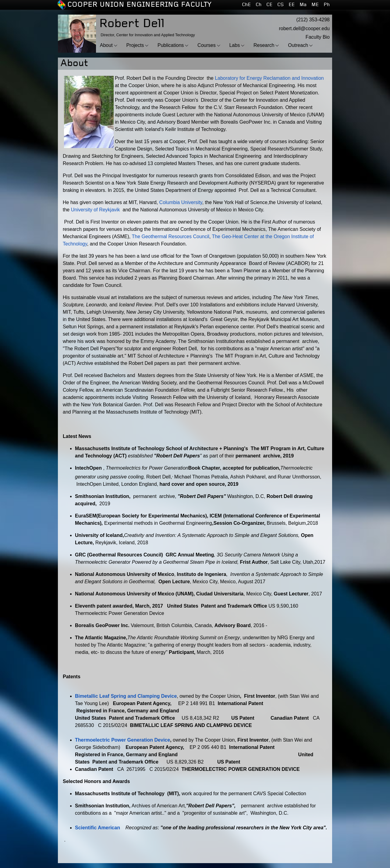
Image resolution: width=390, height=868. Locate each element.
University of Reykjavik (96, 210)
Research (264, 45)
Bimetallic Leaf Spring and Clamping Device (126, 696)
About (106, 45)
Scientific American (97, 828)
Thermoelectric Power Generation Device (122, 740)
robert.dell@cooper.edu (304, 28)
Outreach (298, 45)
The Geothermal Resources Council (170, 236)
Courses (207, 45)
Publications (171, 45)
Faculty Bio (318, 37)
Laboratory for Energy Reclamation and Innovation (269, 78)
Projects (135, 45)
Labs (234, 45)
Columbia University (181, 202)
